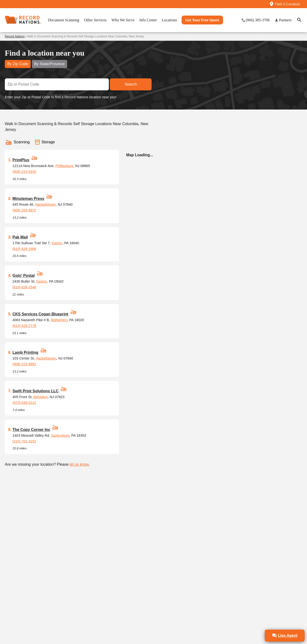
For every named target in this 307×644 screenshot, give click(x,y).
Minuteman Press (28, 199)
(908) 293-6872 (24, 210)
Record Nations (15, 36)
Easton (57, 243)
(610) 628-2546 (24, 287)
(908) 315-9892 (24, 364)
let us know (79, 464)
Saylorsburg (60, 435)
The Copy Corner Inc (31, 430)
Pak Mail (20, 237)
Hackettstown (45, 204)
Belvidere (41, 397)
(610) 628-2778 (24, 326)
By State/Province (50, 64)
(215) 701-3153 (24, 441)
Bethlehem (59, 320)
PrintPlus (21, 160)
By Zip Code (18, 64)
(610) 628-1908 (24, 249)
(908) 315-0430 (24, 172)
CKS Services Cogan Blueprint (40, 314)
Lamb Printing (25, 352)
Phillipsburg (64, 166)
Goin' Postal (24, 276)
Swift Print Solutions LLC (35, 391)
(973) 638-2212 (24, 403)
